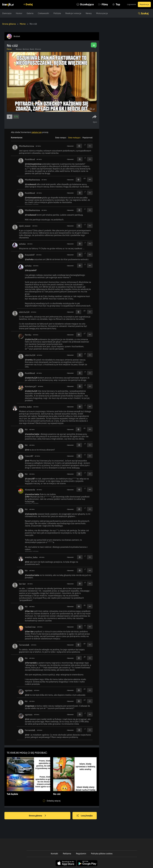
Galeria (30, 13)
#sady (32, 49)
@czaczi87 (30, 478)
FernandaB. (24, 645)
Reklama (67, 853)
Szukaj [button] (145, 13)
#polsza (26, 49)
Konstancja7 (31, 386)
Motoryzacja (102, 13)
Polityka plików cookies (102, 853)
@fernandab (31, 663)
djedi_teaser (25, 226)
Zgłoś (95, 122)
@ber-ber (29, 611)
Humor (19, 13)
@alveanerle (31, 514)
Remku (28, 335)
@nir (27, 450)
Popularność (88, 137)
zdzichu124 (24, 312)
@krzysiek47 (31, 270)
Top (110, 4)
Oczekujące (79, 4)
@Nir (27, 496)
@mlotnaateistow (33, 164)
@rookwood (30, 184)
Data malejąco (74, 137)
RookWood (30, 159)
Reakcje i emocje (73, 13)
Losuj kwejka (87, 816)
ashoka (22, 244)
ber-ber (22, 584)
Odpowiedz (70, 146)
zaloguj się (37, 132)
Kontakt (54, 853)
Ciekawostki (43, 13)
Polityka (57, 13)
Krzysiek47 (30, 255)
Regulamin (81, 853)
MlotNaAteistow (27, 146)
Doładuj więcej (52, 801)
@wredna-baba (32, 434)
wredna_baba (25, 407)
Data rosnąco (61, 137)
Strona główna (10, 24)
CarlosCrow (30, 627)
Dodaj (31, 4)
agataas (29, 690)
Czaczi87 (29, 456)
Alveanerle (30, 490)
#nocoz (38, 49)
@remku (29, 360)
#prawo (19, 49)
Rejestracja (143, 4)
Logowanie (128, 4)
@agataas (30, 706)
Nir (26, 429)
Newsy (89, 13)
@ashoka (29, 259)
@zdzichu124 (31, 339)
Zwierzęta (7, 13)
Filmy (97, 4)
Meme (25, 24)
